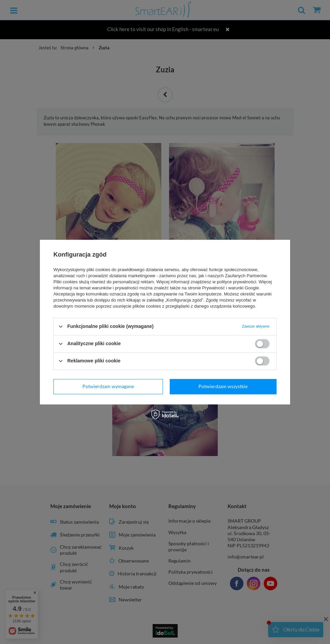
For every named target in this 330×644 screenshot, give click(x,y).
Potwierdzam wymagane (108, 386)
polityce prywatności (236, 282)
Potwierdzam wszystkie (223, 386)
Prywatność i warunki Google (231, 288)
